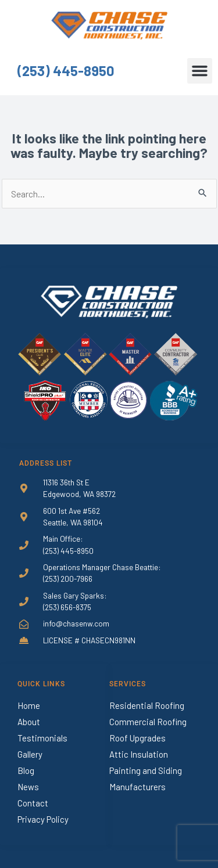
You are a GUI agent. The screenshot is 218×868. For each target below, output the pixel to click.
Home (29, 705)
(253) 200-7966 (68, 579)
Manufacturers (137, 787)
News (28, 787)
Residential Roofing (147, 705)
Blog (26, 770)
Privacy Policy (43, 819)
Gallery (30, 754)
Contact (33, 803)
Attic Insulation (139, 754)
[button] (200, 71)
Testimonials (42, 738)
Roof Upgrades (137, 738)
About (29, 722)
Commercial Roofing (148, 722)
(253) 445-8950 (66, 71)
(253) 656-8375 (67, 607)
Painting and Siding (146, 770)
